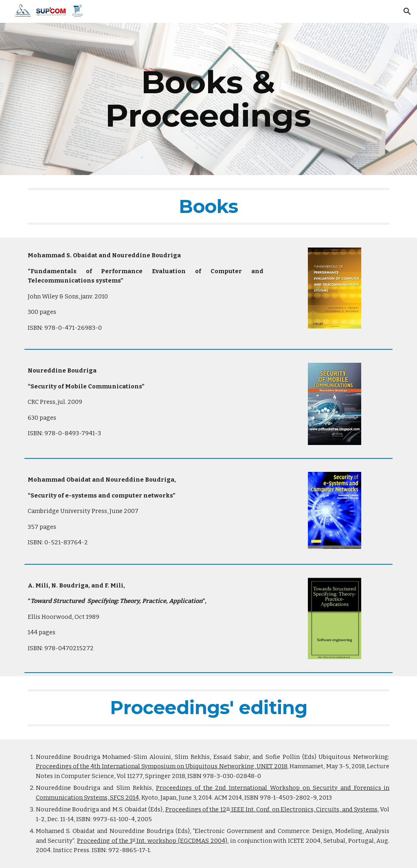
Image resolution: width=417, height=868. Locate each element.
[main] (208, 99)
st (134, 840)
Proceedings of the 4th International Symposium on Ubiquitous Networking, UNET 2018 (162, 766)
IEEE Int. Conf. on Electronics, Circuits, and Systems (304, 809)
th (228, 809)
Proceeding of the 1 (104, 841)
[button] (407, 11)
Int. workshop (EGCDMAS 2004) (181, 841)
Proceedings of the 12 (196, 809)
